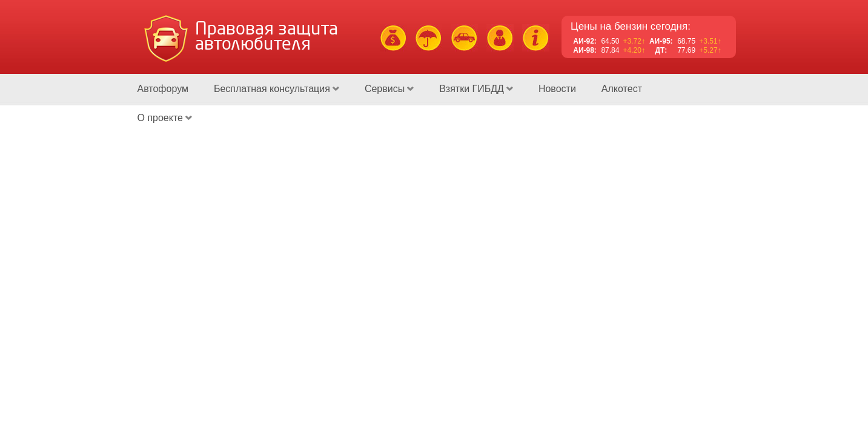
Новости (557, 89)
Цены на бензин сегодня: (631, 26)
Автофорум (163, 89)
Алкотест (622, 89)
